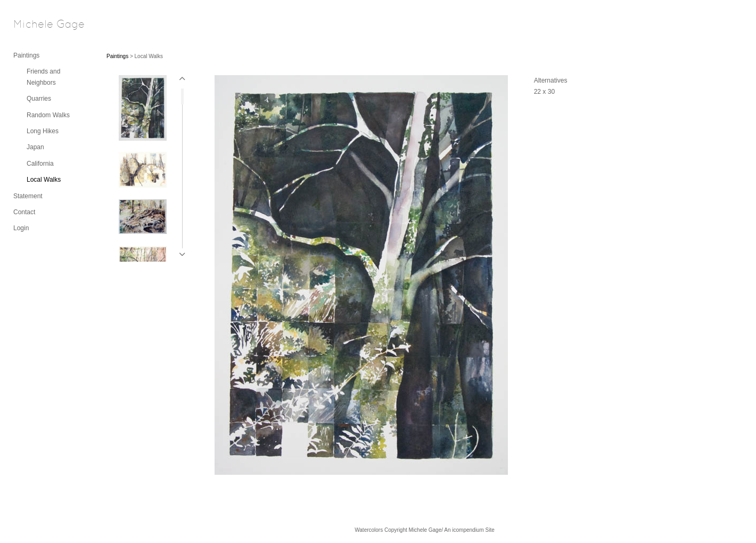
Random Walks (48, 115)
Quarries (39, 99)
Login (21, 228)
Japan (35, 147)
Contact (24, 212)
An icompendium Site (469, 530)
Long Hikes (43, 131)
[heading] (40, 25)
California (40, 164)
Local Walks (44, 180)
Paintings (26, 55)
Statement (28, 196)
